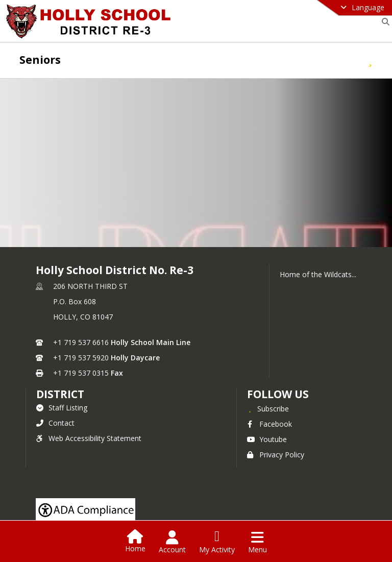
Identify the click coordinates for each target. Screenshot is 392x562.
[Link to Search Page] (384, 22)
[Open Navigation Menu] (258, 542)
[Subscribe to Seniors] (370, 59)
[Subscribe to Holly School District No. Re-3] (268, 408)
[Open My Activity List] (217, 542)
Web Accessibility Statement (89, 438)
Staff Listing (62, 408)
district (60, 394)
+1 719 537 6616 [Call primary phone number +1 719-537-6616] (81, 342)
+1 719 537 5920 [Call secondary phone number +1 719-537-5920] (81, 358)
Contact (55, 423)
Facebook (269, 424)
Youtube (267, 439)
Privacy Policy (276, 455)
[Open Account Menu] (172, 542)
